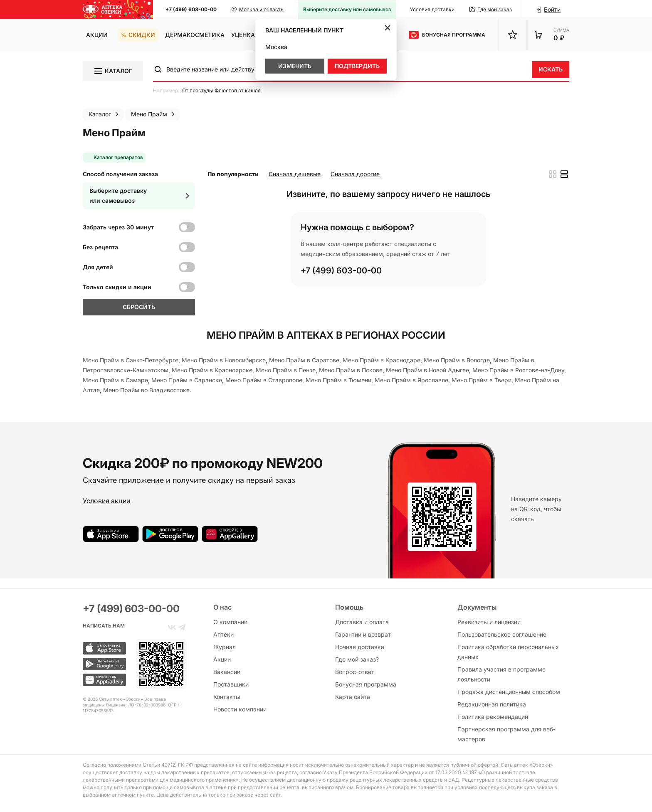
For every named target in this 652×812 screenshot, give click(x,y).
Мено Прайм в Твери (482, 380)
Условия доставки (432, 9)
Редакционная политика (492, 704)
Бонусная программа (366, 684)
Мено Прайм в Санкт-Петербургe (131, 360)
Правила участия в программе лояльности (501, 674)
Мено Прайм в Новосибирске (224, 360)
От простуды (198, 90)
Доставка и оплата (362, 622)
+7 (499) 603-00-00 (191, 9)
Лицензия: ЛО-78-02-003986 (136, 705)
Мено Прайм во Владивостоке (146, 390)
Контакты (227, 697)
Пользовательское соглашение (502, 634)
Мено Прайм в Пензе (286, 370)
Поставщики (231, 684)
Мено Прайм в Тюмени (338, 380)
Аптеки (224, 634)
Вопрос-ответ (355, 672)
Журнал (225, 647)
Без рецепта (100, 247)
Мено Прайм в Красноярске (212, 370)
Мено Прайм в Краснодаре (382, 360)
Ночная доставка (360, 647)
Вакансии (227, 672)
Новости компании (240, 709)
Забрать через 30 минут (118, 227)
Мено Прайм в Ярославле (411, 380)
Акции (97, 35)
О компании (230, 622)
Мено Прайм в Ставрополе (264, 380)
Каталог (113, 71)
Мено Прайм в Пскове (351, 370)
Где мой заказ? (357, 659)
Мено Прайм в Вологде (457, 360)
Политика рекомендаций (493, 717)
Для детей (98, 267)
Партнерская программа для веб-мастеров (506, 734)
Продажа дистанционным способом (509, 692)
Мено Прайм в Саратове (304, 360)
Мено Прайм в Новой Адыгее (427, 370)
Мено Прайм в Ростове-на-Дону (518, 370)
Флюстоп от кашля (238, 90)
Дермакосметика (195, 35)
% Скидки (138, 35)
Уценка (243, 35)
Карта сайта (353, 697)
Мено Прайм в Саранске (187, 380)
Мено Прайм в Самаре (115, 380)
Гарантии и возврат (363, 634)
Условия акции (106, 501)
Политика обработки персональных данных (508, 652)
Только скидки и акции (117, 287)
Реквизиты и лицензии (489, 622)
